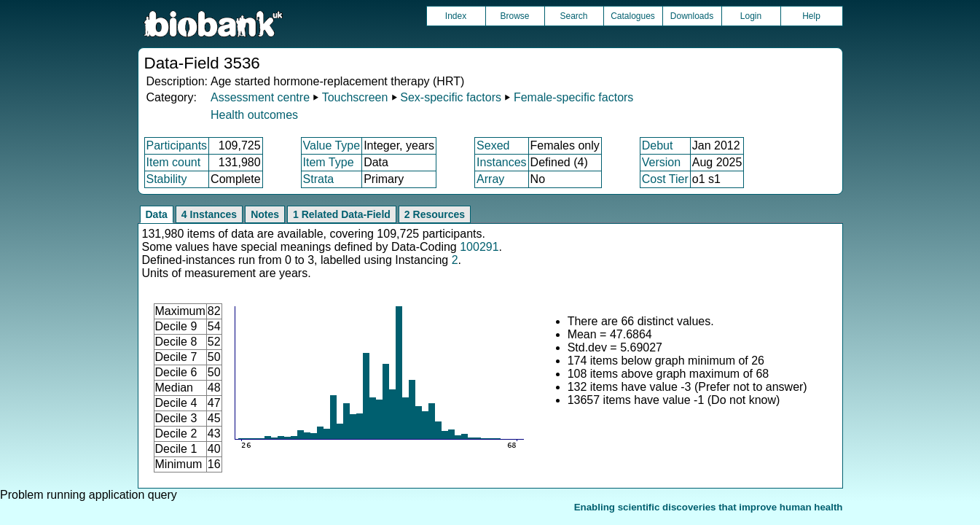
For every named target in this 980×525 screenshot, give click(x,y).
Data (157, 214)
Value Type (332, 145)
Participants (177, 145)
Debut (658, 145)
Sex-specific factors (451, 97)
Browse (514, 16)
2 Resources (435, 214)
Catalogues (633, 16)
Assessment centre (260, 97)
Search (573, 16)
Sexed (493, 145)
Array (490, 179)
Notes (265, 214)
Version (661, 162)
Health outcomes (254, 115)
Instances (501, 162)
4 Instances (209, 214)
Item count (174, 162)
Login (751, 16)
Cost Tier (665, 179)
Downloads (692, 16)
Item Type (329, 162)
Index (456, 16)
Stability (167, 179)
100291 (479, 247)
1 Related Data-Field (342, 214)
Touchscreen (355, 97)
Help (811, 16)
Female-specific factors (574, 97)
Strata (319, 179)
